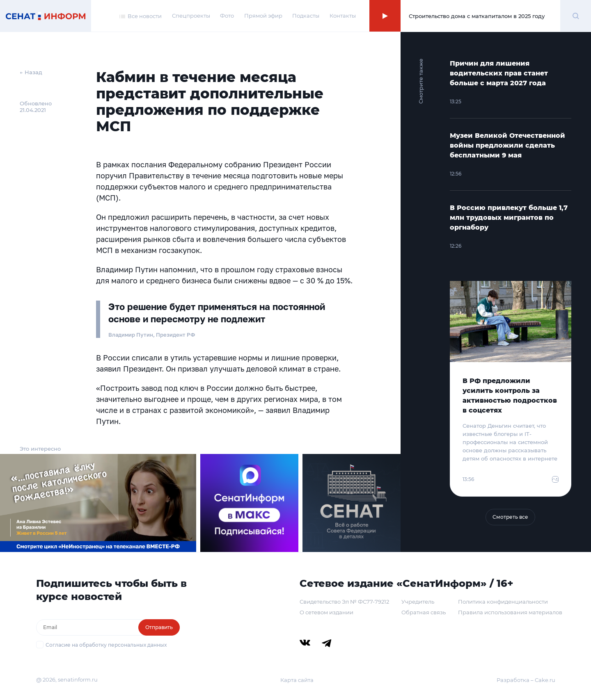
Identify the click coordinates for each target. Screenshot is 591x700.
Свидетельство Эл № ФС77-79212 (344, 602)
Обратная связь (424, 612)
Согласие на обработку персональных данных (106, 645)
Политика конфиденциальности (503, 602)
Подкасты (306, 16)
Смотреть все (510, 517)
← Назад (31, 72)
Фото (227, 16)
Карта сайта (297, 680)
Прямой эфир (263, 16)
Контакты (343, 16)
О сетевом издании (326, 612)
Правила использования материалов (510, 612)
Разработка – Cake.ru (526, 680)
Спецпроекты (191, 16)
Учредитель (418, 602)
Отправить (159, 627)
